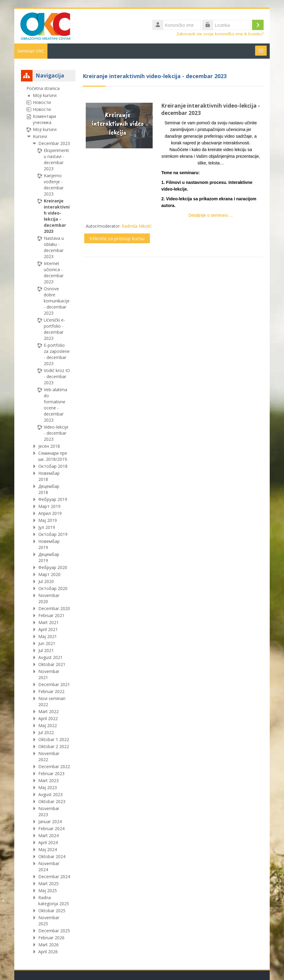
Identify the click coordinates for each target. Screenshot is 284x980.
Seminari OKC (31, 51)
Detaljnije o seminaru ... (211, 215)
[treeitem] (48, 520)
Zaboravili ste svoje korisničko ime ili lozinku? (220, 34)
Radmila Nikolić (137, 226)
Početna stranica (43, 88)
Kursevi (40, 136)
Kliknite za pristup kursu (117, 238)
